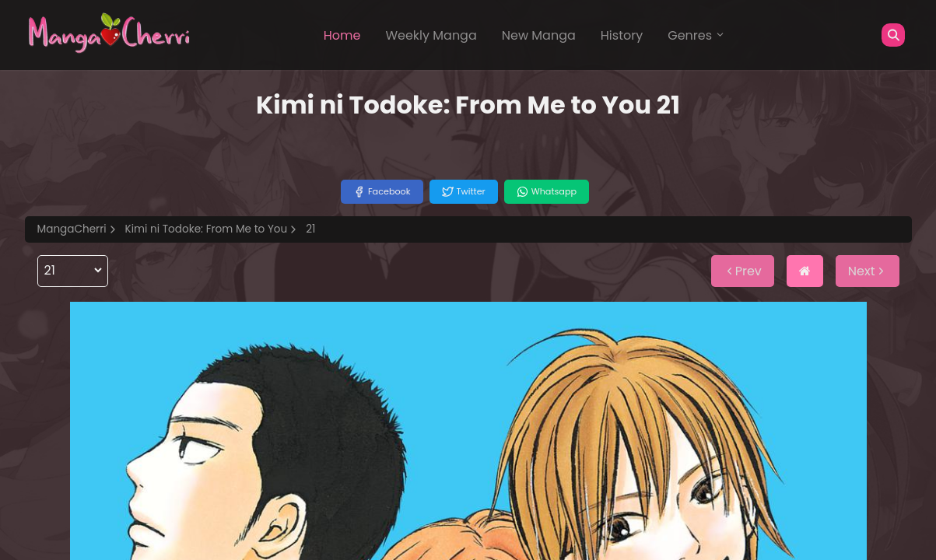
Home (342, 35)
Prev (743, 271)
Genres (696, 35)
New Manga (539, 35)
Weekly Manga (431, 35)
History (622, 35)
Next (868, 271)
